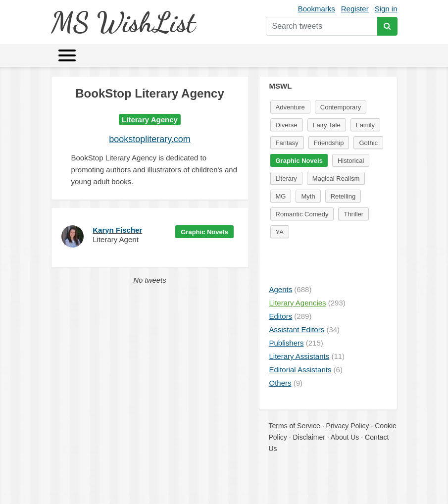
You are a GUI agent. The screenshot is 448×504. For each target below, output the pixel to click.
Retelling (343, 196)
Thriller (353, 214)
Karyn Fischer (117, 230)
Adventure (290, 107)
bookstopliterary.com (150, 139)
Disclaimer (309, 437)
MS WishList (123, 22)
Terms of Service (295, 426)
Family (365, 125)
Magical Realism (336, 178)
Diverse (287, 125)
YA (280, 232)
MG (281, 196)
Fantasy (287, 143)
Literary (286, 178)
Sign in (386, 9)
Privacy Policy (347, 426)
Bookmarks (317, 9)
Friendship (329, 143)
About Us (345, 437)
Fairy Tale (327, 125)
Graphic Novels (204, 232)
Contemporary (341, 107)
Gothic (368, 143)
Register (355, 9)
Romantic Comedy (302, 214)
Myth (308, 196)
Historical (351, 161)
